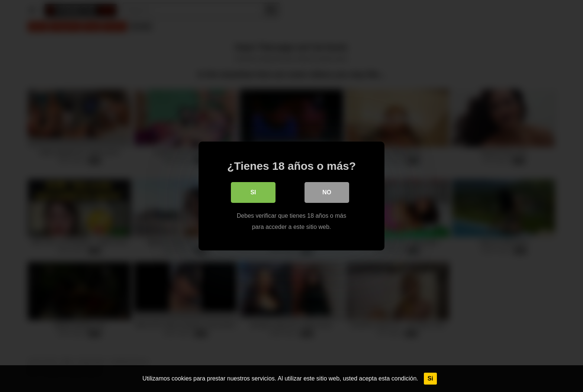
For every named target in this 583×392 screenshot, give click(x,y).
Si (430, 378)
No (327, 192)
